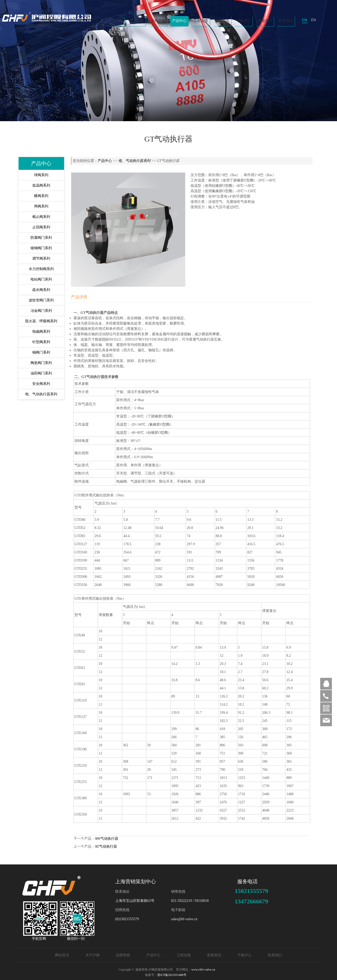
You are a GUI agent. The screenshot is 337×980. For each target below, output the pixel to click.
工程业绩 (201, 21)
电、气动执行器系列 (41, 394)
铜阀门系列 (41, 352)
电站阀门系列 (41, 279)
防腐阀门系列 (41, 238)
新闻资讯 (222, 21)
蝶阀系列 (41, 196)
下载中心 (243, 21)
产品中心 (179, 21)
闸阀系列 (41, 206)
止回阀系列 (41, 227)
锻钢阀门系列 (41, 248)
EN (313, 20)
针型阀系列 (41, 342)
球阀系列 (41, 175)
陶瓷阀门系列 (41, 363)
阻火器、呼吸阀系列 (41, 321)
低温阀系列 (41, 185)
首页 (119, 21)
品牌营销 (158, 21)
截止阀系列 (41, 217)
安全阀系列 (41, 384)
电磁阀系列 (41, 332)
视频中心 (265, 21)
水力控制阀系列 (41, 269)
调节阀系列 (41, 258)
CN (304, 20)
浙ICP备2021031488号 (172, 975)
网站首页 (62, 955)
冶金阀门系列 (41, 311)
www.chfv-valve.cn (203, 970)
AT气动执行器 (106, 846)
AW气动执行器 (107, 839)
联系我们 (286, 21)
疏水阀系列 (41, 290)
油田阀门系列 (41, 373)
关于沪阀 (137, 21)
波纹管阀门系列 (41, 300)
